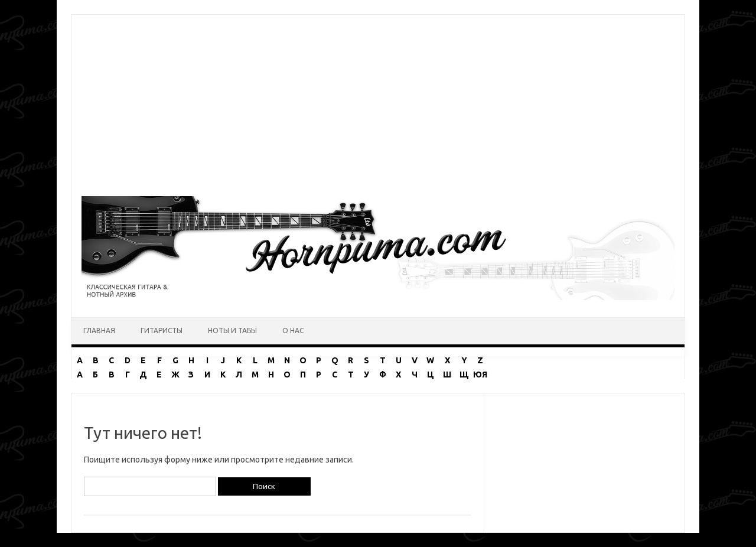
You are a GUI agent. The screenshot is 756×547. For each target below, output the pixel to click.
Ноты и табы (232, 331)
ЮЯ (480, 375)
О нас (293, 331)
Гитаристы (162, 331)
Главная (99, 331)
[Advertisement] (378, 97)
